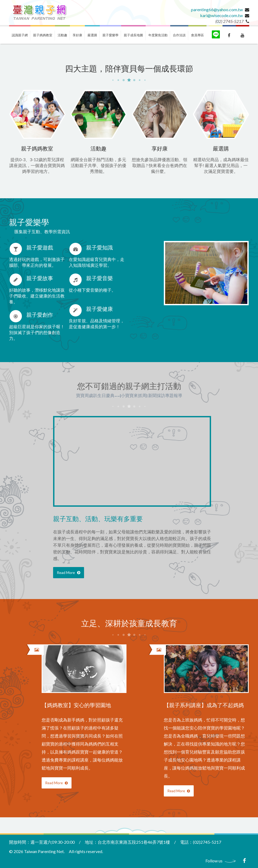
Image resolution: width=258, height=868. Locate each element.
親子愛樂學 (110, 35)
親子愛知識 (100, 248)
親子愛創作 (40, 315)
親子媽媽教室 (43, 35)
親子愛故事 (40, 279)
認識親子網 (20, 35)
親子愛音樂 (100, 279)
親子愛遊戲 (40, 248)
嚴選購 (92, 35)
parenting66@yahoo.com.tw (217, 9)
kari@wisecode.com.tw (221, 15)
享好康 (77, 35)
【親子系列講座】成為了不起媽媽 (204, 706)
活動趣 (62, 35)
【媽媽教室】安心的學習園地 (76, 706)
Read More (69, 572)
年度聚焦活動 (158, 35)
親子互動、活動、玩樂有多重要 (98, 519)
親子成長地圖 (133, 35)
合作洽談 (179, 35)
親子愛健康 (100, 309)
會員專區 (197, 35)
